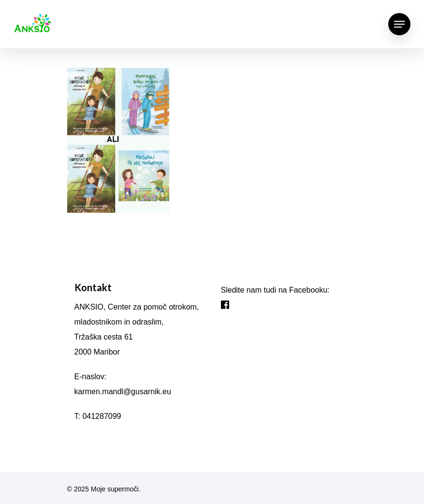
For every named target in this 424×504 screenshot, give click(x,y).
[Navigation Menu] (399, 24)
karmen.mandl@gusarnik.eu (123, 392)
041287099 (102, 416)
